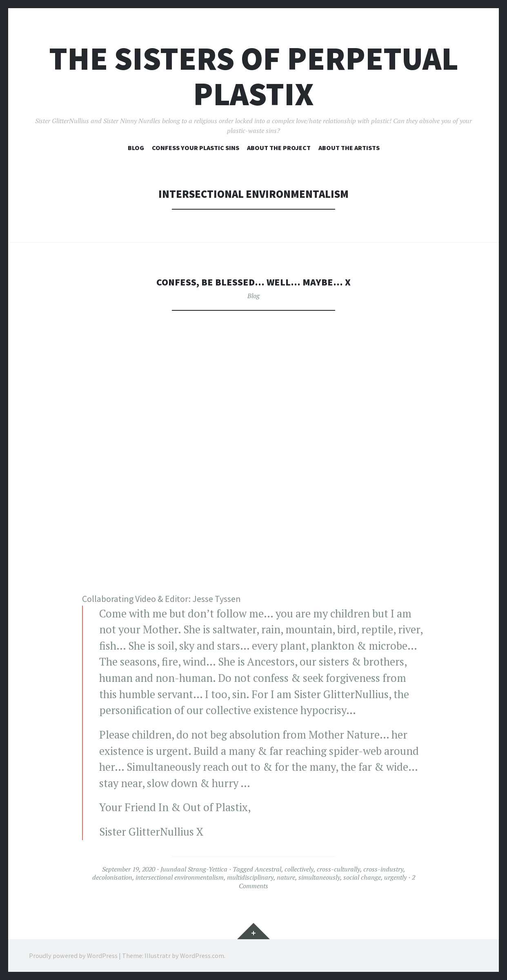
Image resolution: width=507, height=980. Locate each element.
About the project (279, 148)
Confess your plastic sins (196, 148)
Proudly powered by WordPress (73, 956)
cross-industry (383, 869)
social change (362, 877)
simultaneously (319, 877)
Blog (136, 148)
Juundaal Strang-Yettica (194, 869)
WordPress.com (202, 956)
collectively (299, 869)
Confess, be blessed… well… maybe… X (253, 282)
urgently (395, 877)
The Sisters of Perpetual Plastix (254, 76)
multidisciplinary (250, 877)
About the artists (349, 148)
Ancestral (268, 869)
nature (286, 877)
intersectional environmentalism (180, 877)
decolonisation (112, 877)
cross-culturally (338, 869)
